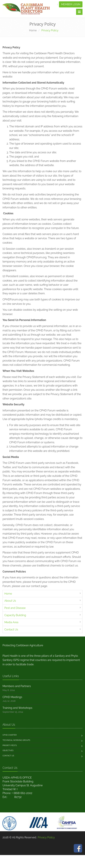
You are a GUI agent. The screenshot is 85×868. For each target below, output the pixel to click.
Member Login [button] (71, 4)
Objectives (8, 750)
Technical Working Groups (16, 740)
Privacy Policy (46, 837)
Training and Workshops (17, 708)
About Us (10, 601)
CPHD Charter (10, 735)
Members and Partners (17, 686)
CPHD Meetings (12, 697)
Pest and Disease (15, 608)
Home (33, 30)
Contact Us (11, 630)
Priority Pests (10, 745)
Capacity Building (15, 615)
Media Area (11, 622)
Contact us (8, 756)
